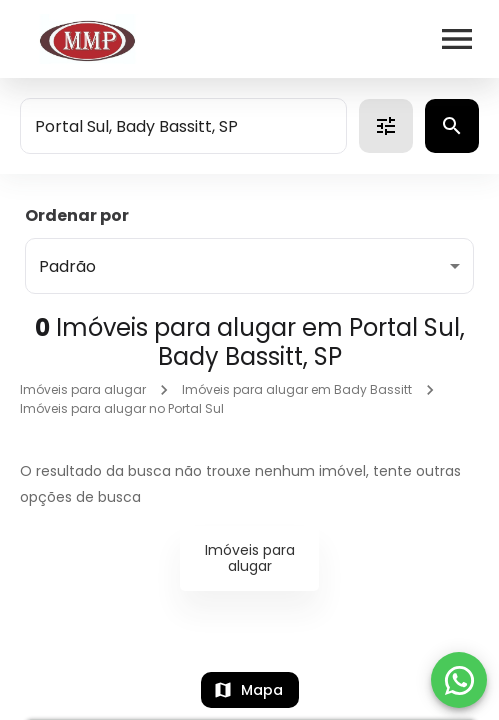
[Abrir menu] (457, 39)
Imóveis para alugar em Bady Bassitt (297, 389)
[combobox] (183, 126)
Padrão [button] (67, 266)
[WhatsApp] (459, 680)
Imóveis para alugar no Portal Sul (122, 408)
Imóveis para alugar (83, 389)
